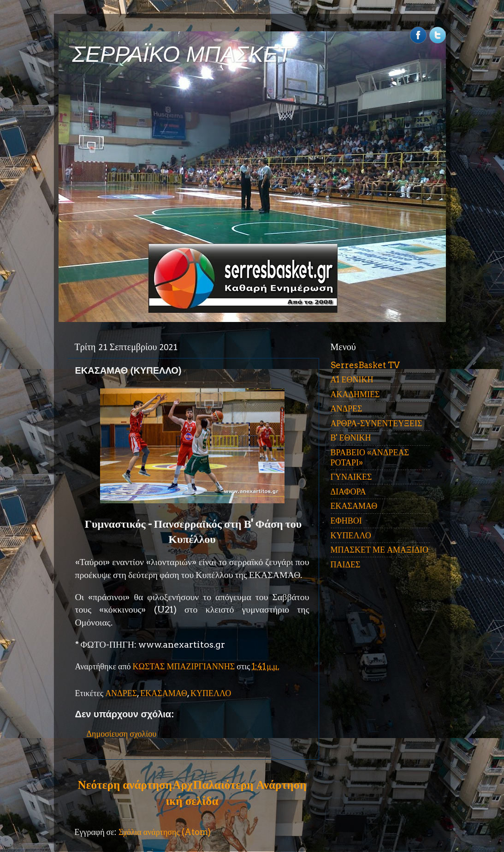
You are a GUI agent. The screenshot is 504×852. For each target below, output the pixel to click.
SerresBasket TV (365, 365)
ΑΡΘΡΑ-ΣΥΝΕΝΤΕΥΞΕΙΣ (377, 423)
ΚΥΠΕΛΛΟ (211, 693)
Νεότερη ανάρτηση (125, 785)
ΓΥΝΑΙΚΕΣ (351, 477)
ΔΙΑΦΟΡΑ (348, 492)
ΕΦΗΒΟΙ (346, 521)
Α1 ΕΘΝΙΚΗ (352, 379)
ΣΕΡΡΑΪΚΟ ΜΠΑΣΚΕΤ (182, 54)
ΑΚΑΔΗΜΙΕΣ (355, 394)
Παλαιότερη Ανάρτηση (250, 785)
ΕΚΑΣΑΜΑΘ (164, 693)
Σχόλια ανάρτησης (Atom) (165, 832)
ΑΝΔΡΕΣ (121, 693)
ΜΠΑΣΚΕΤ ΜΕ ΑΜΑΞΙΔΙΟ (380, 550)
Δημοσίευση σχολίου (122, 734)
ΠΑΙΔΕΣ (346, 564)
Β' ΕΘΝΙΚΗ (351, 438)
